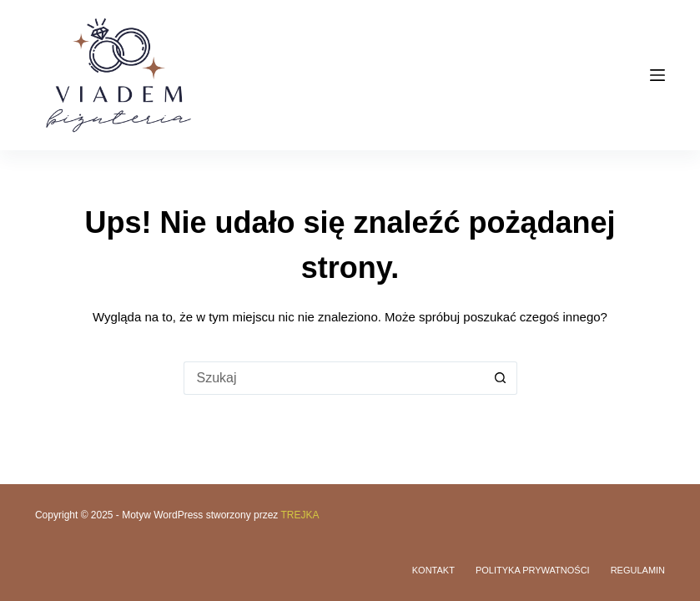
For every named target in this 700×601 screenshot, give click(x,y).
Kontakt (433, 570)
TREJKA (300, 515)
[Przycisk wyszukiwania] (501, 378)
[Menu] (657, 75)
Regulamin (638, 570)
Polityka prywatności (533, 570)
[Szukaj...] (334, 378)
